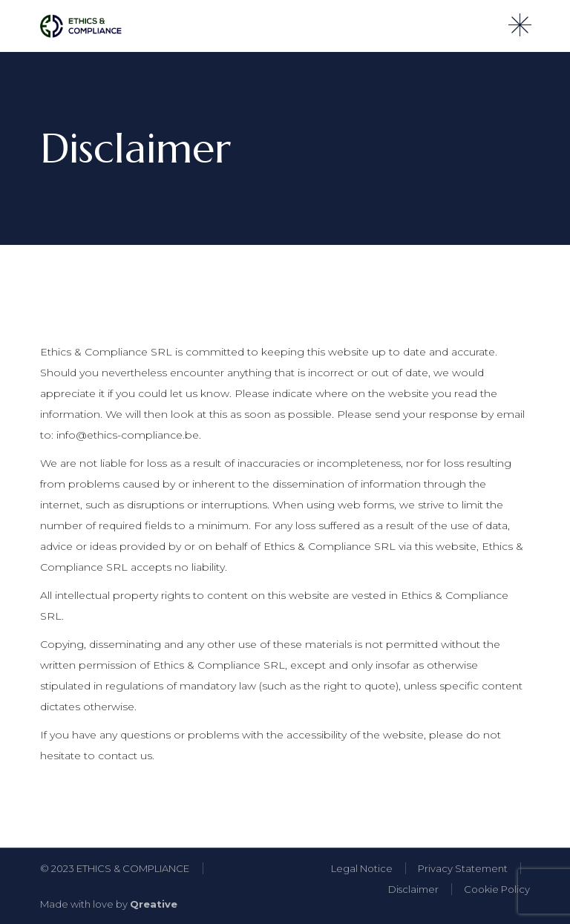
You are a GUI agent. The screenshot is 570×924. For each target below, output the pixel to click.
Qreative (154, 904)
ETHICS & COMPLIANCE (133, 868)
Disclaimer (413, 889)
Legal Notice (362, 868)
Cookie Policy (497, 889)
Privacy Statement (463, 868)
